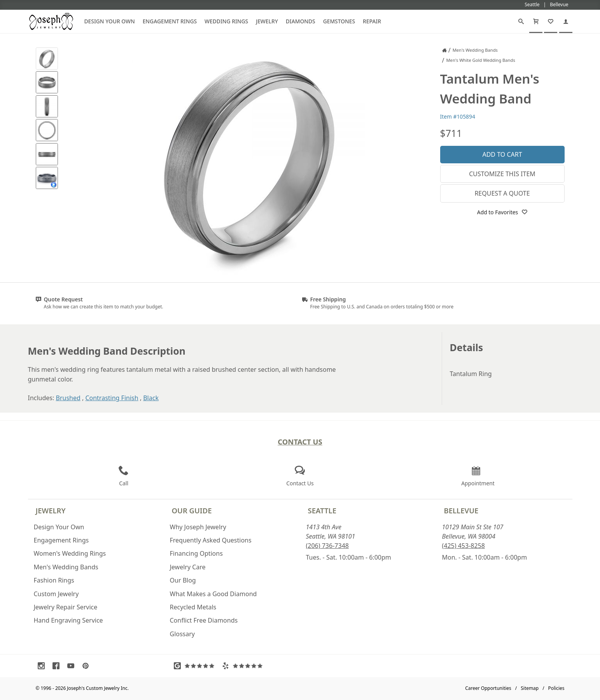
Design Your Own (110, 21)
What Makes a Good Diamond (213, 594)
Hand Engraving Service (68, 620)
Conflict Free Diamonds (204, 620)
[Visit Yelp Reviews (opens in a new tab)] (244, 666)
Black (151, 398)
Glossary (183, 634)
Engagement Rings (170, 21)
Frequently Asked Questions (211, 540)
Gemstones (339, 21)
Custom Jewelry (56, 594)
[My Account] (566, 21)
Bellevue (461, 510)
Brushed (68, 398)
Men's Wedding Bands (66, 567)
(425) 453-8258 (464, 546)
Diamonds (301, 21)
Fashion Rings (54, 580)
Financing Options (196, 553)
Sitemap (530, 688)
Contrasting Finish (112, 398)
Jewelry (267, 21)
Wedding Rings (226, 21)
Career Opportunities (488, 688)
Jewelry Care (188, 567)
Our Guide (192, 510)
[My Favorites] (551, 21)
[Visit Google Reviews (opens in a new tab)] (196, 666)
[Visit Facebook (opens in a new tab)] (58, 666)
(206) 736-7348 (327, 546)
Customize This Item (502, 174)
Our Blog (183, 580)
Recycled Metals (193, 607)
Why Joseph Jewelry (198, 527)
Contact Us (300, 442)
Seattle (322, 510)
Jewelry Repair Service (66, 607)
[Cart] (536, 21)
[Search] (521, 21)
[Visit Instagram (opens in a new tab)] (43, 666)
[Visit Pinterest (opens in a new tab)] (87, 666)
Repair (372, 21)
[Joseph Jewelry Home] (444, 50)
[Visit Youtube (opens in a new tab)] (73, 666)
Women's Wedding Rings (70, 553)
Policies (556, 688)
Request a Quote (502, 193)
